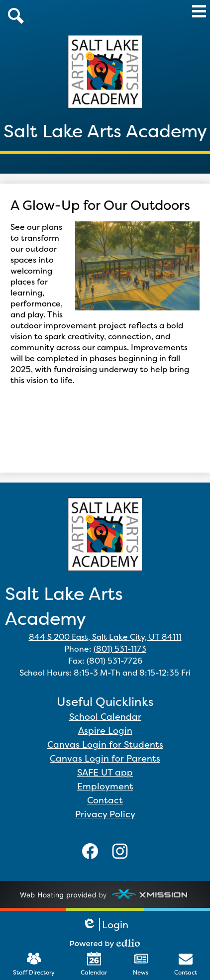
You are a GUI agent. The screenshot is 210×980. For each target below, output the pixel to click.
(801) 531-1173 (120, 649)
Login (105, 925)
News (141, 964)
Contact (186, 964)
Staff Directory (34, 964)
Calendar (94, 964)
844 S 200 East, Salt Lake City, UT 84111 (105, 637)
